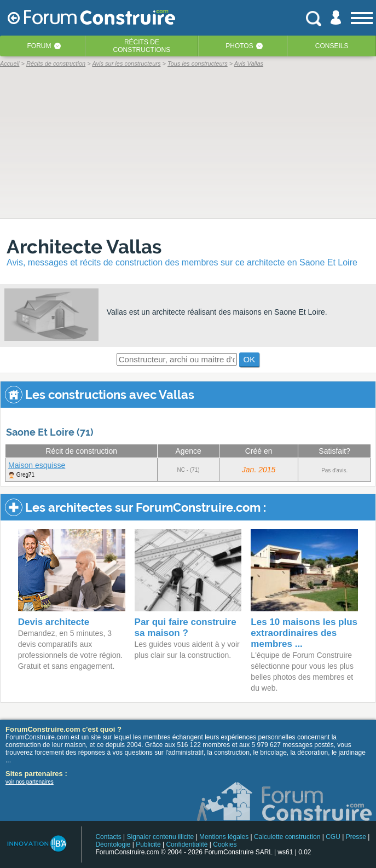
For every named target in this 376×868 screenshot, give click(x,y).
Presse (356, 837)
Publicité (148, 844)
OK (250, 359)
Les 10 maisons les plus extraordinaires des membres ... (304, 633)
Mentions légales (224, 837)
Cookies (225, 844)
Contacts (108, 837)
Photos (239, 46)
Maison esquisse (37, 465)
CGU (333, 837)
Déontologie (113, 844)
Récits (142, 46)
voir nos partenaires (30, 782)
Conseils (332, 46)
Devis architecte (54, 622)
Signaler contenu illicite (161, 837)
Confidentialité (187, 844)
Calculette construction (287, 837)
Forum (39, 46)
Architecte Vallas (84, 247)
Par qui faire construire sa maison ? (186, 627)
